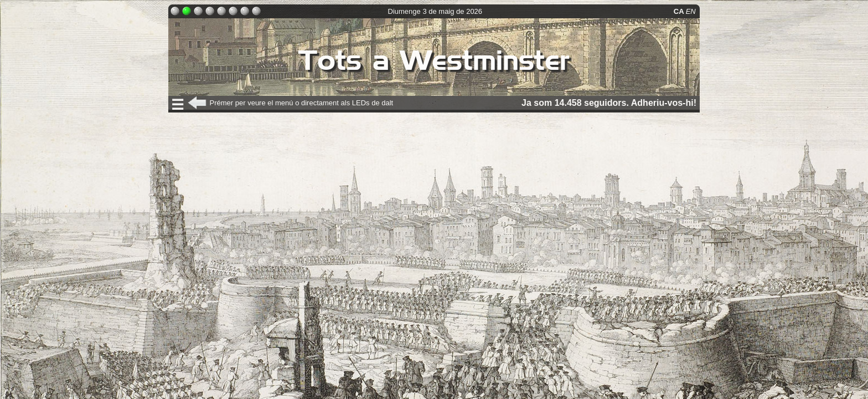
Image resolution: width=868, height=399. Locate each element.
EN (692, 11)
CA (680, 11)
